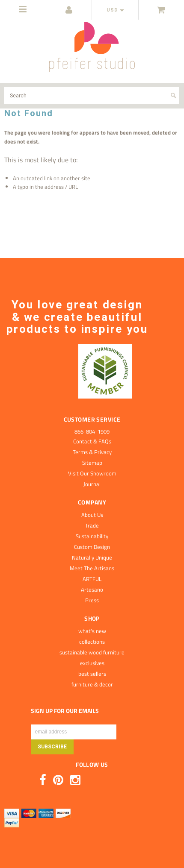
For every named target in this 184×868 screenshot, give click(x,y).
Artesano (92, 589)
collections (92, 642)
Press (92, 600)
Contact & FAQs (92, 441)
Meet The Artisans (92, 568)
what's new (92, 631)
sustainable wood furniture (92, 652)
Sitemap (92, 463)
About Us (92, 515)
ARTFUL (92, 579)
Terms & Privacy (92, 452)
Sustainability (92, 536)
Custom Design (92, 547)
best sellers (92, 674)
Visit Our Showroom (92, 473)
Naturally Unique (92, 557)
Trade (92, 525)
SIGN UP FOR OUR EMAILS (65, 711)
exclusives (92, 663)
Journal (92, 484)
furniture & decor (92, 684)
